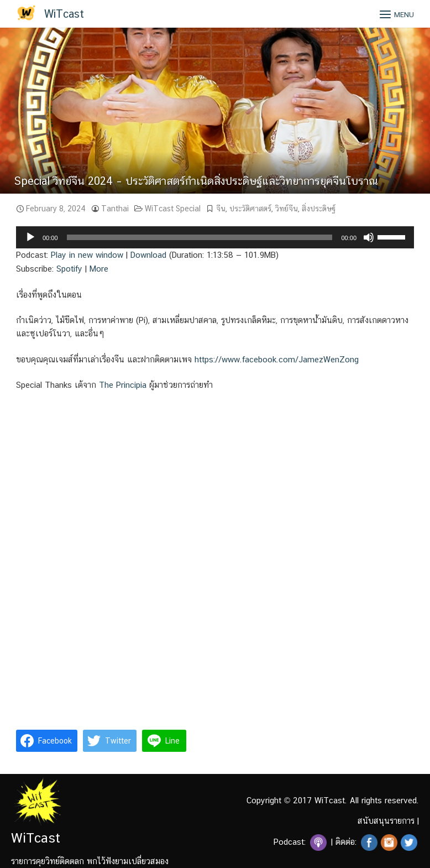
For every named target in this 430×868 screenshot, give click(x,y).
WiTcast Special (173, 209)
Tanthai (115, 209)
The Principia (123, 385)
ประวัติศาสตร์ (250, 209)
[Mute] (369, 237)
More (99, 269)
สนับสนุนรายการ (386, 821)
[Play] (30, 237)
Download (148, 255)
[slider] (200, 237)
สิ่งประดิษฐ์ (319, 209)
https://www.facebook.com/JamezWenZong (277, 359)
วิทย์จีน (287, 209)
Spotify (69, 269)
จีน (221, 209)
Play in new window (87, 255)
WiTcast (64, 14)
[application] (215, 237)
